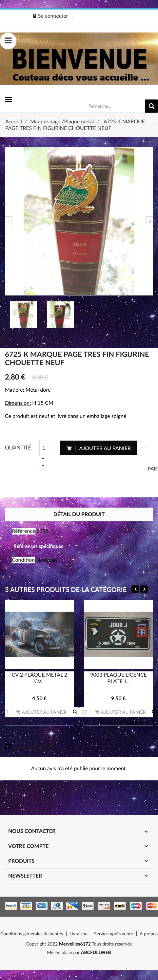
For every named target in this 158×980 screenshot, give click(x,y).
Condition (23, 560)
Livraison (79, 934)
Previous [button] (8, 221)
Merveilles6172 (75, 944)
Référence (24, 531)
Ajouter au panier (99, 448)
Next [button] (150, 221)
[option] (79, 221)
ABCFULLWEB (96, 952)
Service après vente (114, 934)
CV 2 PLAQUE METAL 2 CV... (40, 678)
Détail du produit (79, 514)
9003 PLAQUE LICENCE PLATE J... (118, 678)
